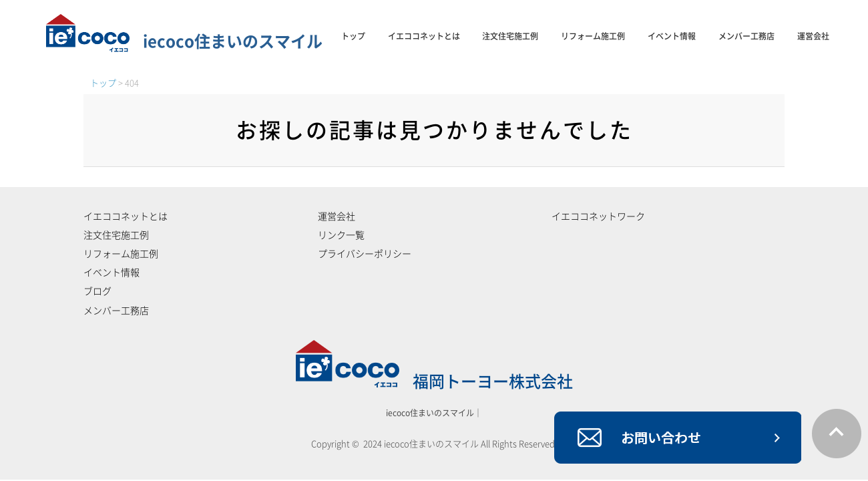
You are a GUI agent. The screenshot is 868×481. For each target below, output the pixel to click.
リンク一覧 (341, 235)
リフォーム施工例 (593, 36)
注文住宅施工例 (510, 36)
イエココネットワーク (598, 216)
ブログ (97, 291)
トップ (353, 36)
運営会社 (813, 36)
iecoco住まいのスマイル (184, 41)
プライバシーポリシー (365, 254)
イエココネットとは (424, 36)
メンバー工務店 (746, 36)
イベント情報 (672, 36)
